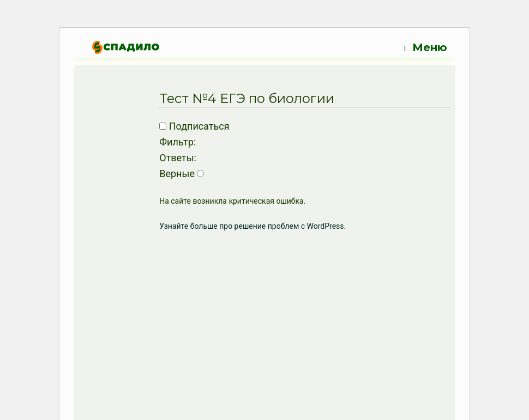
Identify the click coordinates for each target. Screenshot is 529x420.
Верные (177, 174)
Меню (426, 48)
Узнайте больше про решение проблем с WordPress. (253, 226)
